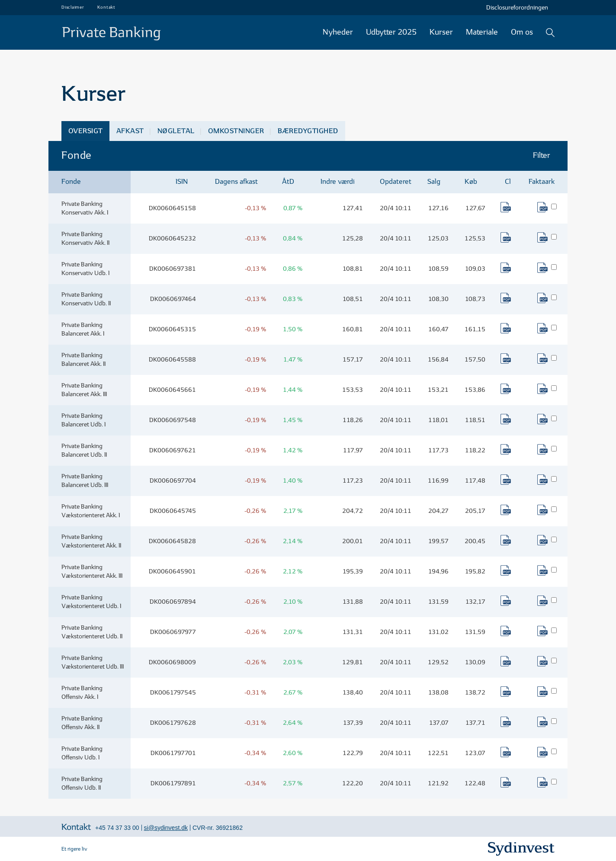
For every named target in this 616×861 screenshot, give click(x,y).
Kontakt (106, 7)
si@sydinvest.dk (166, 828)
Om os (522, 32)
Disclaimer (73, 7)
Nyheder (338, 32)
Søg (550, 32)
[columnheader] (90, 182)
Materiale (482, 32)
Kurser (441, 32)
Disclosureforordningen (517, 8)
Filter (542, 155)
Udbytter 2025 (391, 32)
